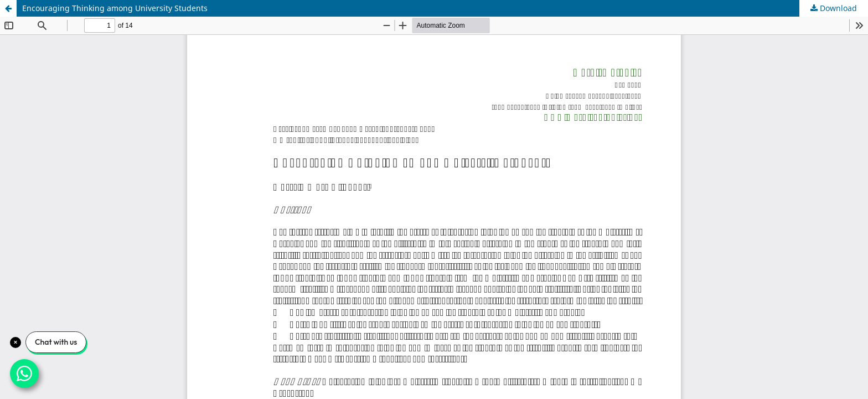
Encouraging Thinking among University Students (115, 8)
